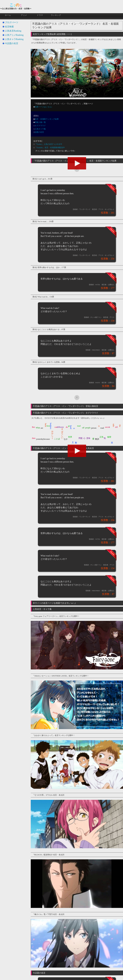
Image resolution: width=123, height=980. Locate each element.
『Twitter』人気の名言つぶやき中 (48, 144)
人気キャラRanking (14, 39)
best (48, 426)
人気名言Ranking (13, 31)
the (120, 426)
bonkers (51, 426)
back (46, 425)
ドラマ (40, 15)
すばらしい (62, 432)
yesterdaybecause (43, 439)
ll (74, 428)
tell (116, 427)
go (69, 426)
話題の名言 (39, 132)
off (83, 428)
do (67, 427)
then (34, 438)
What (38, 428)
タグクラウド (40, 126)
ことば (57, 439)
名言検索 (9, 27)
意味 (88, 438)
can (56, 427)
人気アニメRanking (14, 35)
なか (66, 439)
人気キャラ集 (40, 129)
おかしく (52, 434)
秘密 (109, 437)
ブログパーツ (12, 22)
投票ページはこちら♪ (43, 107)
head (71, 427)
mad (79, 426)
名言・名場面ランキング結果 (47, 119)
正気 (101, 437)
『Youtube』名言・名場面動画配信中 (50, 148)
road (102, 428)
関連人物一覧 (40, 122)
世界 (70, 437)
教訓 (97, 439)
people (88, 428)
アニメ (24, 15)
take (114, 425)
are (42, 428)
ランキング (56, 15)
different (60, 427)
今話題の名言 (12, 43)
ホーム (8, 15)
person (94, 428)
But (33, 427)
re (99, 426)
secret (107, 427)
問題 (81, 438)
